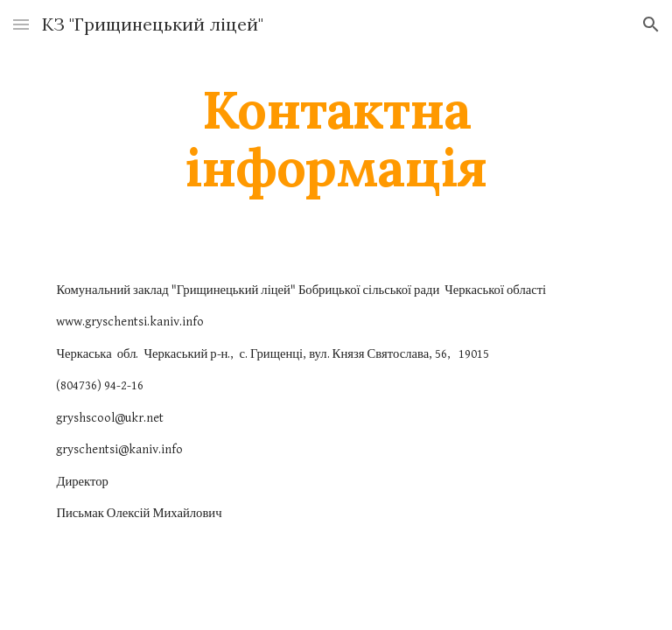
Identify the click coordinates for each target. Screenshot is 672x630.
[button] (21, 24)
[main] (336, 138)
